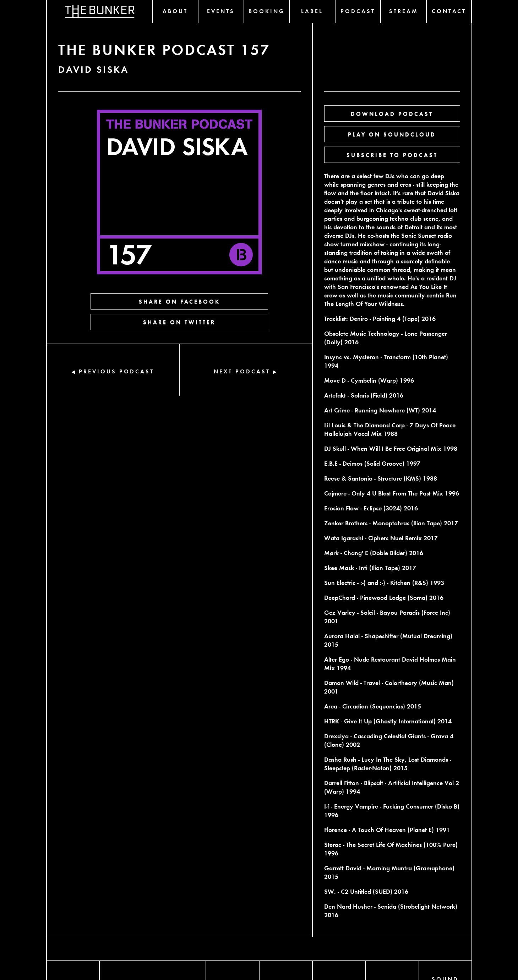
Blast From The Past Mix (411, 493)
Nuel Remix (406, 538)
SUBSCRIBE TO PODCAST (392, 155)
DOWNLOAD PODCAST (392, 113)
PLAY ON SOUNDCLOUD (392, 134)
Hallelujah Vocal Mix (353, 433)
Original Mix (424, 448)
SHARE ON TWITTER (179, 322)
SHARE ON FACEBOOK (179, 301)
